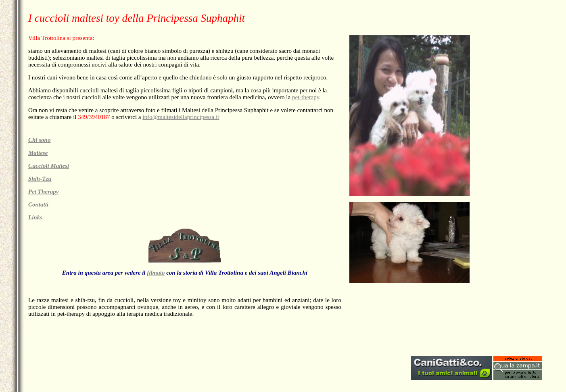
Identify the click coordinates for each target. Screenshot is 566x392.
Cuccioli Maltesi (49, 166)
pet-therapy (306, 97)
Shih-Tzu (40, 179)
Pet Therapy (43, 192)
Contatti (38, 204)
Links (35, 217)
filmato (156, 273)
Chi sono (39, 140)
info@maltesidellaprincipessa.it (181, 117)
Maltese (38, 153)
